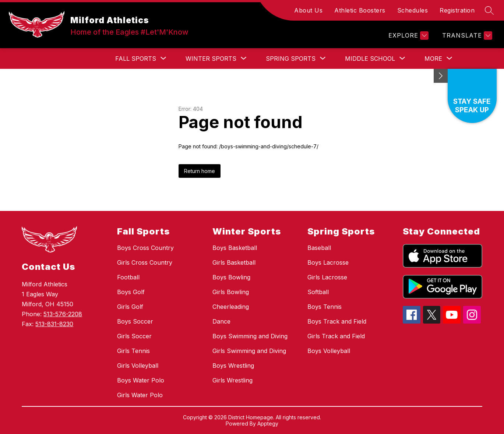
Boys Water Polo (141, 380)
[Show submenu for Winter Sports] (211, 59)
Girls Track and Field (336, 336)
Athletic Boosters (360, 10)
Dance (221, 321)
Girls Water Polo (140, 395)
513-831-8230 (54, 324)
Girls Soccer (134, 336)
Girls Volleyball (138, 366)
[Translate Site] (466, 36)
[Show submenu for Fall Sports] (136, 59)
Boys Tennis (325, 307)
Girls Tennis (133, 351)
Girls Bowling (231, 292)
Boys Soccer (135, 321)
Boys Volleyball (329, 351)
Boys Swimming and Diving (250, 336)
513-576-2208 (63, 314)
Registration (457, 10)
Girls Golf (130, 307)
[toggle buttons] (441, 76)
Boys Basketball (235, 248)
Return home (200, 171)
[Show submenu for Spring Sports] (291, 59)
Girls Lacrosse (327, 277)
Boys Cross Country (145, 248)
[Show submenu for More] (433, 59)
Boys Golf (131, 292)
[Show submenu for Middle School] (370, 59)
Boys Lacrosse (328, 262)
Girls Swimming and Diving (249, 351)
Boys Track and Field (337, 321)
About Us (308, 10)
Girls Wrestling (232, 380)
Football (128, 277)
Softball (318, 292)
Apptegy (268, 424)
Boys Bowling (231, 277)
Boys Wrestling (233, 366)
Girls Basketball (234, 262)
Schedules (413, 10)
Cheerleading (231, 307)
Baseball (319, 248)
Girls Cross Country (145, 262)
